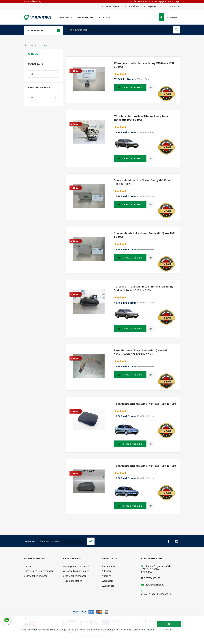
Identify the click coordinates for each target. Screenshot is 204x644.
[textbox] (119, 30)
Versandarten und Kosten (76, 571)
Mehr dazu (169, 630)
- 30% (75, 124)
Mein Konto (86, 17)
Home (25, 45)
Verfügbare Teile (39, 87)
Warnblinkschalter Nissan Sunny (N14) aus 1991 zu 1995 (144, 65)
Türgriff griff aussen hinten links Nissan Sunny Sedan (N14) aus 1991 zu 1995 (144, 288)
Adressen (107, 571)
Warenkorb (108, 581)
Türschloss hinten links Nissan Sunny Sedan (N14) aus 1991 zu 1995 (142, 118)
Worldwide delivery (33, 1)
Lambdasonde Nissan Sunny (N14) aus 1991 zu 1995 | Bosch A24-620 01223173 (143, 352)
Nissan (34, 45)
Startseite (65, 17)
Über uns (29, 566)
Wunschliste (108, 586)
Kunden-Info (108, 566)
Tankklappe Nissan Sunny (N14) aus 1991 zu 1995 (145, 404)
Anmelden (134, 6)
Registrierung (154, 6)
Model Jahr (35, 64)
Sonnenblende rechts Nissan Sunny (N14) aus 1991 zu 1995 (143, 182)
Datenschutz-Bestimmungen (39, 571)
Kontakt (105, 17)
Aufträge (106, 576)
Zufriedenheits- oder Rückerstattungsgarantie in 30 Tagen (154, 1)
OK (169, 624)
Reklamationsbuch (72, 581)
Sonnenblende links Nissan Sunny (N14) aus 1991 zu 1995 (145, 235)
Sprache (176, 6)
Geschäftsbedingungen (36, 576)
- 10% (75, 71)
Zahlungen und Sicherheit (76, 566)
